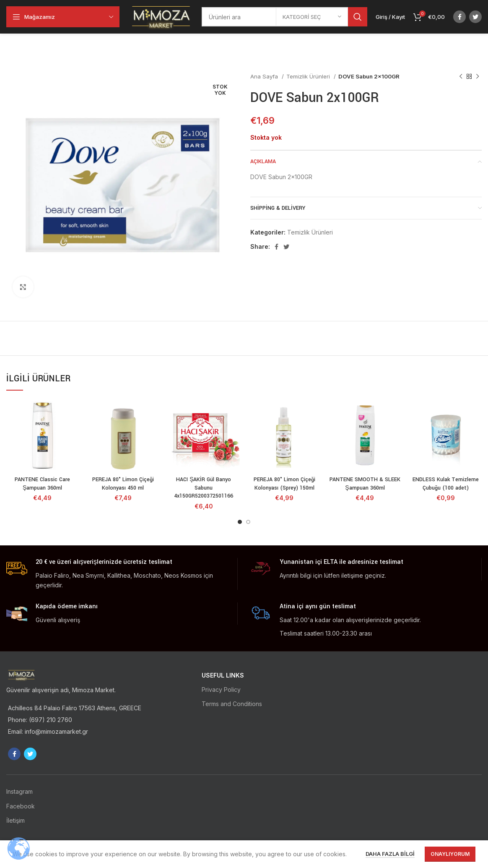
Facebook (21, 806)
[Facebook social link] (459, 17)
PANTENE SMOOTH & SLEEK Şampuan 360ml (365, 484)
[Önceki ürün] (461, 77)
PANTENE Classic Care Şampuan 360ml (42, 484)
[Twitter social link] (475, 17)
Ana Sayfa (265, 76)
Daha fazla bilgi (390, 854)
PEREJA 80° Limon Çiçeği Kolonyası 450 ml (123, 484)
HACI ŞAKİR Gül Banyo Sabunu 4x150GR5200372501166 (204, 488)
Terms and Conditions (232, 704)
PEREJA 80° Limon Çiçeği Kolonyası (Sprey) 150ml (284, 484)
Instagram (19, 791)
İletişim (16, 820)
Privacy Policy (221, 689)
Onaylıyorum (450, 854)
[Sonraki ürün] (478, 77)
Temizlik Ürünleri (309, 76)
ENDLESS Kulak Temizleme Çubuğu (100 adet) (446, 484)
